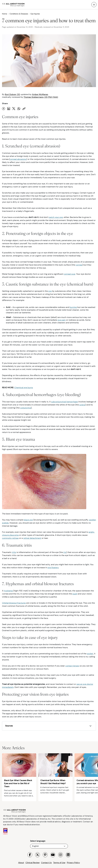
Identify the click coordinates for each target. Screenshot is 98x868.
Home (5, 14)
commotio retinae (10, 538)
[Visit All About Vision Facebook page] (30, 855)
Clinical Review (33, 863)
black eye (28, 520)
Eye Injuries (35, 14)
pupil (75, 594)
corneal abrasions (18, 159)
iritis (14, 552)
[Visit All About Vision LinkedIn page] (68, 855)
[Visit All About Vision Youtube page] (53, 855)
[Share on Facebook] (4, 109)
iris (65, 552)
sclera (82, 405)
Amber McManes (40, 94)
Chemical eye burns (24, 388)
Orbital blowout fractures (14, 603)
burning (73, 307)
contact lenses (72, 666)
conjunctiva (26, 408)
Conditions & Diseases (20, 14)
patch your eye (56, 217)
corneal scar (70, 274)
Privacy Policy (73, 863)
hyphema (8, 591)
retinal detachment (32, 538)
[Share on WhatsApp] (19, 109)
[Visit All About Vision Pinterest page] (45, 855)
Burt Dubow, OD (12, 94)
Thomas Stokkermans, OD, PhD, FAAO (41, 97)
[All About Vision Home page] (14, 4)
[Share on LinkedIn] (9, 109)
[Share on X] (14, 109)
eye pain (62, 320)
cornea (79, 265)
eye (50, 291)
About (21, 863)
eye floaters (53, 568)
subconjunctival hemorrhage (65, 402)
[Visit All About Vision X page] (38, 855)
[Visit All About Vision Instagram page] (60, 855)
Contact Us (46, 863)
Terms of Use (59, 863)
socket (90, 654)
